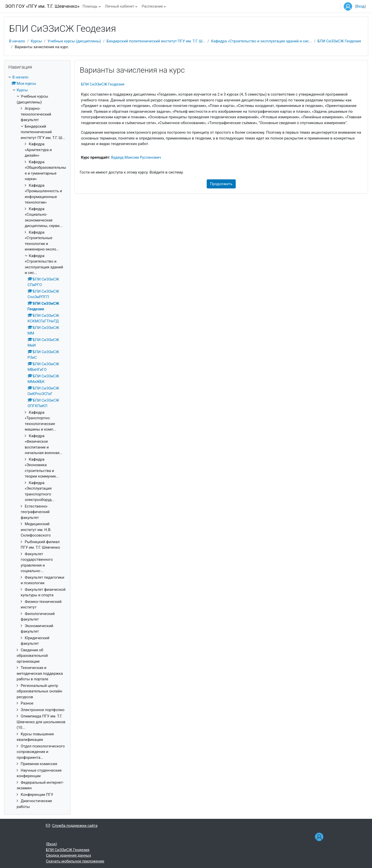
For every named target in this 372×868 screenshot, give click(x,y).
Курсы (36, 41)
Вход (360, 6)
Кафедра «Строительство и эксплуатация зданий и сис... (261, 41)
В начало (17, 41)
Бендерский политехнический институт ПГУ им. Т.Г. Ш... (156, 41)
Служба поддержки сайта (72, 826)
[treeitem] (37, 442)
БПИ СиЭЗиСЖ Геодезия (339, 41)
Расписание (152, 6)
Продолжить (221, 184)
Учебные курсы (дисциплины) (74, 41)
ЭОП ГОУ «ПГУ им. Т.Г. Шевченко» (42, 6)
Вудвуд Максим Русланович (136, 157)
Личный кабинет (120, 6)
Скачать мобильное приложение (75, 861)
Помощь (90, 6)
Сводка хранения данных (69, 855)
